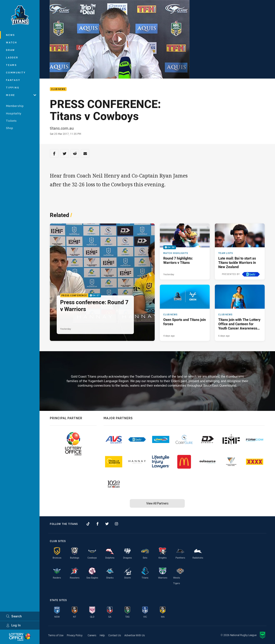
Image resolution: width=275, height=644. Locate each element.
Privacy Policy (75, 635)
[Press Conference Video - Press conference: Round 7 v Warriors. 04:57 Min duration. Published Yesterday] (102, 282)
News (11, 35)
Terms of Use (56, 635)
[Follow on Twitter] (107, 524)
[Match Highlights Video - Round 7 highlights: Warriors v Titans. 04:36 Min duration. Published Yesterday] (185, 252)
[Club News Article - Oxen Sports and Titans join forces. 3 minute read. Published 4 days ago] (185, 313)
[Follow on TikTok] (88, 524)
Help (102, 635)
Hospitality (14, 113)
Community (16, 72)
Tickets (11, 121)
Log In (13, 625)
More (21, 95)
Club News (58, 89)
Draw (11, 50)
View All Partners (157, 503)
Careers (92, 635)
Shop (10, 128)
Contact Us (115, 635)
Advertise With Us (135, 635)
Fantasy (13, 80)
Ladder (12, 57)
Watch (12, 42)
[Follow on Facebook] (98, 524)
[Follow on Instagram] (116, 524)
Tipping (13, 87)
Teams (11, 65)
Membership (15, 106)
